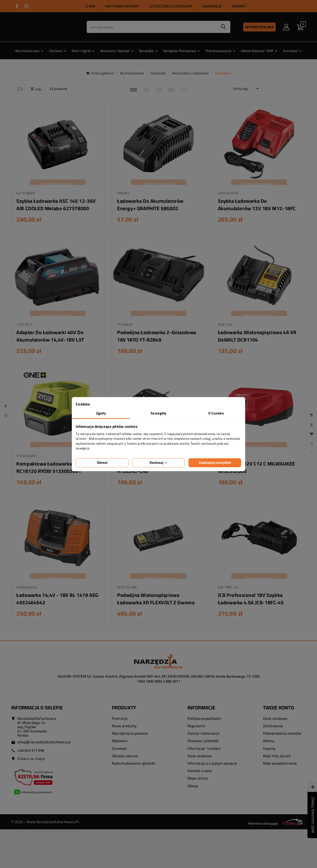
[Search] (152, 27)
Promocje (120, 722)
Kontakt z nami (200, 774)
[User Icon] (286, 27)
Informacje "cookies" (205, 751)
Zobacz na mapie (31, 762)
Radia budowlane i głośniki (134, 767)
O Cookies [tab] (216, 413)
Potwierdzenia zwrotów (282, 737)
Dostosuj (159, 463)
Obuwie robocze (125, 759)
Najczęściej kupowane (130, 737)
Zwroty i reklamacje (203, 737)
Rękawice (120, 744)
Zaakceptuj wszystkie (215, 463)
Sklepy (193, 789)
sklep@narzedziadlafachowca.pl (44, 745)
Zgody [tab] (101, 413)
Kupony (269, 751)
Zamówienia (273, 729)
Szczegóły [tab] (158, 413)
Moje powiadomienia (280, 767)
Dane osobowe (200, 759)
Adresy (269, 744)
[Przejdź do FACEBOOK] (17, 6)
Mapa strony (198, 781)
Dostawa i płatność (203, 744)
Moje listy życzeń (277, 759)
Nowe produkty (124, 729)
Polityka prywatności (204, 722)
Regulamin (196, 729)
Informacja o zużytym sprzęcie (212, 767)
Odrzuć (102, 463)
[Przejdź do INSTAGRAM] (26, 6)
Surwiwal (119, 751)
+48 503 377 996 (31, 753)
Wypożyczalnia (260, 27)
